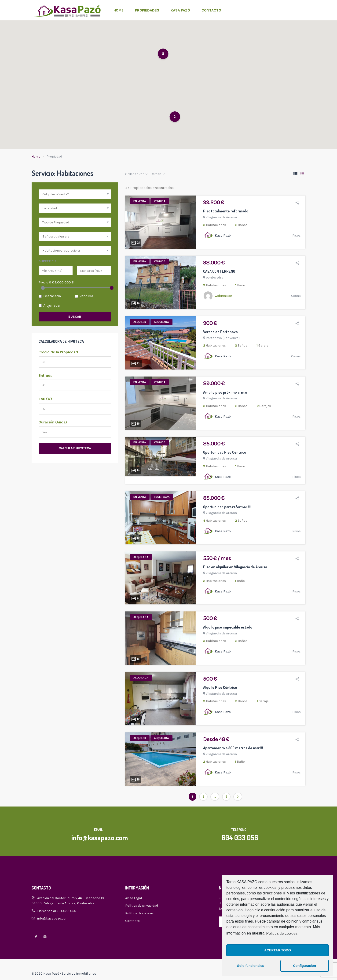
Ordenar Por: (136, 174)
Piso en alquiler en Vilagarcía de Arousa (235, 567)
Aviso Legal (134, 898)
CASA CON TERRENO (219, 271)
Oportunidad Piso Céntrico (225, 452)
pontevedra (214, 277)
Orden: (158, 174)
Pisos (297, 236)
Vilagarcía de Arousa (221, 217)
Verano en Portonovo (220, 332)
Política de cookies (282, 933)
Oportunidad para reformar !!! (227, 507)
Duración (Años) (53, 422)
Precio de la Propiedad (58, 352)
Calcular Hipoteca (75, 448)
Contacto (211, 10)
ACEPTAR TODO (278, 950)
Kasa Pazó (180, 10)
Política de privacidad (142, 906)
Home (119, 10)
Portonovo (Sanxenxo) (223, 338)
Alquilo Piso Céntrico (220, 687)
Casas (296, 296)
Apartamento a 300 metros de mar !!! (233, 748)
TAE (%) (45, 399)
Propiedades (147, 10)
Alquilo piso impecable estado (228, 627)
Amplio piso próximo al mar (225, 392)
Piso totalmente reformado (226, 211)
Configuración (304, 966)
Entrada (46, 375)
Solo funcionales (251, 966)
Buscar (75, 317)
